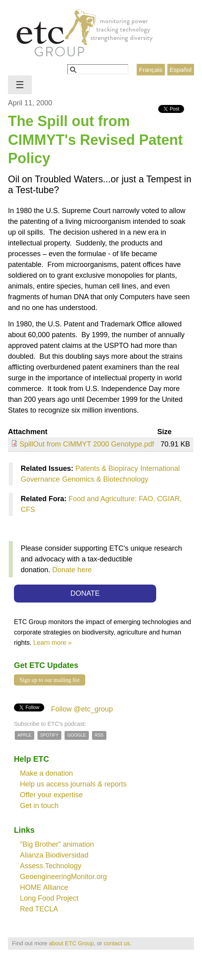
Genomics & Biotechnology (105, 479)
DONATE (85, 593)
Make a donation (46, 773)
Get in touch (39, 806)
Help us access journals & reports (73, 784)
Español (181, 70)
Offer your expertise (51, 795)
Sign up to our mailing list (50, 680)
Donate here (72, 570)
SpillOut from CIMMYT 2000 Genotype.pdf (87, 444)
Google (77, 735)
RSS (99, 735)
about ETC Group (72, 943)
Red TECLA (39, 909)
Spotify (49, 735)
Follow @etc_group (82, 709)
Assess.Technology (51, 866)
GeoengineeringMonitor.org (63, 877)
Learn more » (53, 642)
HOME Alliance (44, 887)
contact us (117, 943)
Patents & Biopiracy (107, 468)
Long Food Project (49, 898)
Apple (25, 735)
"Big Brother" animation (57, 844)
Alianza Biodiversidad (54, 855)
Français (151, 70)
